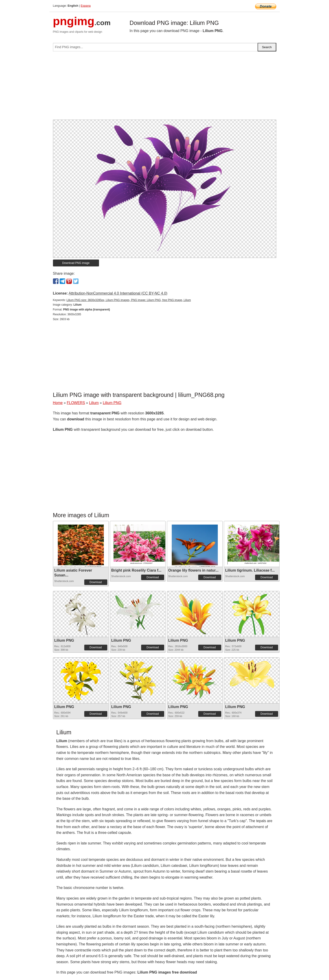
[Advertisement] (165, 87)
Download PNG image (76, 263)
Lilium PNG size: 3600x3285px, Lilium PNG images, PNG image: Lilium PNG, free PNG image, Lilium (129, 300)
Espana (86, 6)
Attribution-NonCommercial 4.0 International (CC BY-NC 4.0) (118, 293)
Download (96, 582)
